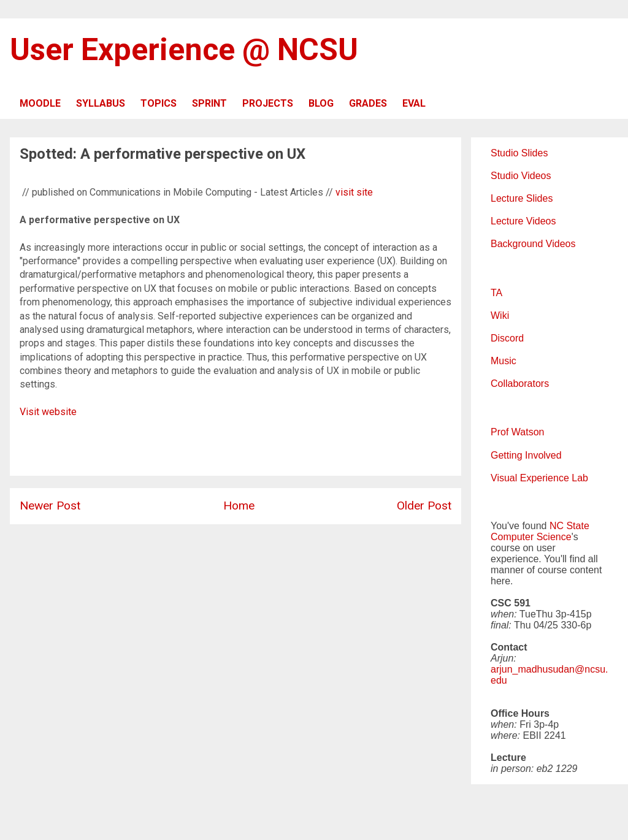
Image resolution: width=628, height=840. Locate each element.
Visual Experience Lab (539, 478)
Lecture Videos (523, 221)
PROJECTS (268, 103)
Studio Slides (519, 153)
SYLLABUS (101, 103)
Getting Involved (526, 455)
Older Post (424, 506)
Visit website (48, 412)
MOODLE (40, 103)
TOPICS (159, 103)
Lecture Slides (522, 198)
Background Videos (533, 244)
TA (496, 293)
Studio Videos (521, 176)
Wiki (500, 315)
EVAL (414, 103)
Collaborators (520, 384)
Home (239, 506)
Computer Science (531, 537)
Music (504, 361)
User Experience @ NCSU (184, 50)
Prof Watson (517, 432)
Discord (507, 338)
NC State (569, 526)
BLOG (321, 103)
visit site (354, 192)
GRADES (368, 103)
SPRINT (209, 103)
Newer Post (50, 506)
